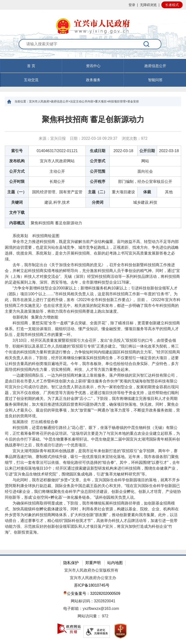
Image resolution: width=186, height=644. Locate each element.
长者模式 (172, 5)
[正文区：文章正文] (93, 328)
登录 (132, 5)
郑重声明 (93, 563)
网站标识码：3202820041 (93, 601)
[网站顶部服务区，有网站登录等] (93, 5)
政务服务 (93, 80)
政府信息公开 (155, 66)
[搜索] (147, 44)
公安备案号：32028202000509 (92, 593)
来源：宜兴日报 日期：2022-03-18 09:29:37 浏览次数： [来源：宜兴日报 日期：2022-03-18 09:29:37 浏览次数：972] (93, 138)
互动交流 (31, 80)
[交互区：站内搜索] (93, 49)
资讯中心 (93, 66)
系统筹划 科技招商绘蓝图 (32, 236)
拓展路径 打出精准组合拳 (32, 422)
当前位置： (22, 101)
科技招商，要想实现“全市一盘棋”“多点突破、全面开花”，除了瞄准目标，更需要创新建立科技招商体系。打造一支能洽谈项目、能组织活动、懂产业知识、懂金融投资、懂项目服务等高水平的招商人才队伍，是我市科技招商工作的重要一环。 (92, 329)
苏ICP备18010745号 (92, 585)
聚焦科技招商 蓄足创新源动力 (93, 119)
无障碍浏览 (148, 5)
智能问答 (155, 80)
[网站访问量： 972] (93, 616)
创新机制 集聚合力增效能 (32, 317)
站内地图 (115, 563)
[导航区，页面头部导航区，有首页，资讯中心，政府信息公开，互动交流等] (93, 73)
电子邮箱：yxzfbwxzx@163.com (91, 609)
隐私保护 (71, 563)
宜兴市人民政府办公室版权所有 (91, 570)
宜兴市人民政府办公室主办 (93, 578)
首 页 (31, 66)
